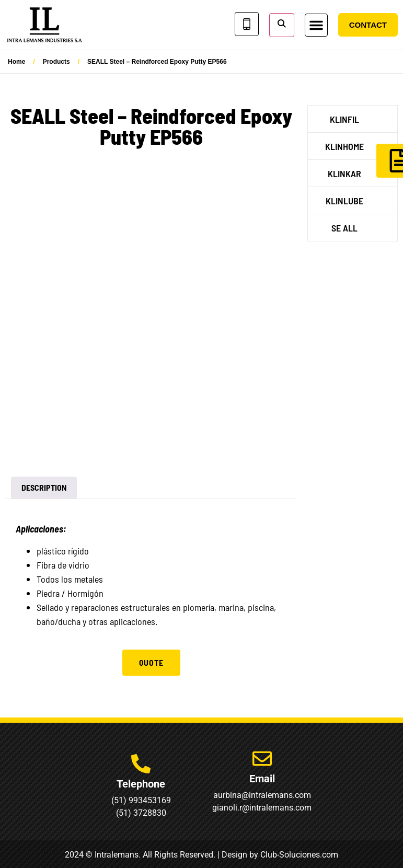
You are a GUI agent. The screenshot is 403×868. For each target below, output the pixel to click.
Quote (151, 662)
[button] (316, 25)
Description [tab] (44, 487)
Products (56, 62)
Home (16, 62)
